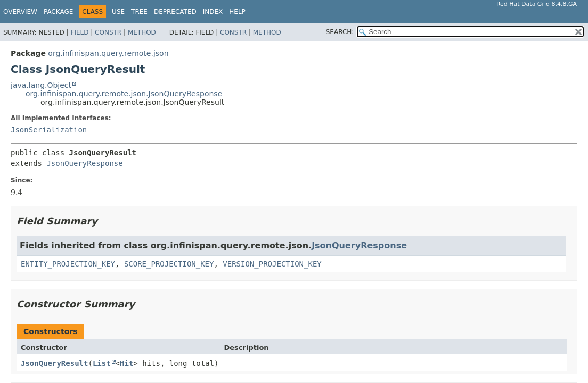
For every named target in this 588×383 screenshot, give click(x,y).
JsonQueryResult (54, 363)
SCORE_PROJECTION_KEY (169, 264)
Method (142, 32)
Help (237, 12)
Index (213, 12)
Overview (20, 12)
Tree (139, 12)
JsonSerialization (49, 130)
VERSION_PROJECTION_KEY (272, 264)
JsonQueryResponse (84, 163)
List (102, 363)
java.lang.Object (41, 85)
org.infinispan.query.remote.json (108, 53)
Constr (108, 32)
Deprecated (175, 12)
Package (58, 12)
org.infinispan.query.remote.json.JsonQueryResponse (124, 94)
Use (118, 12)
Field (79, 32)
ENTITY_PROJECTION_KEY (68, 264)
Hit (126, 363)
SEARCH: (340, 32)
